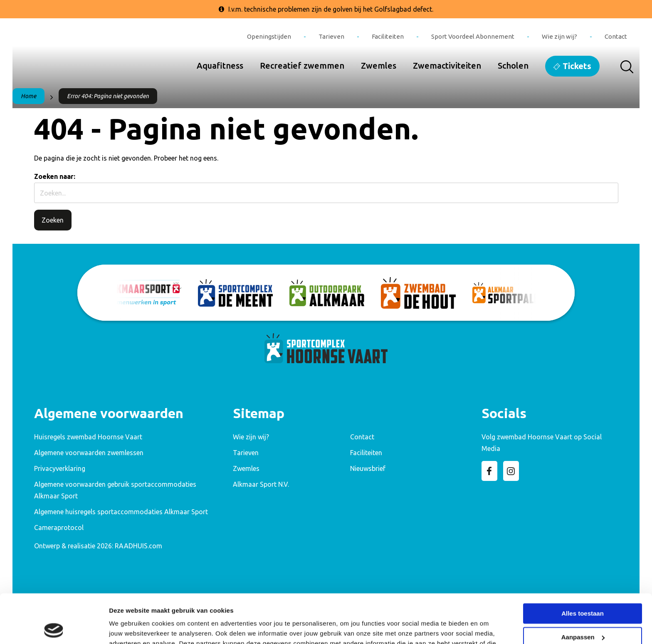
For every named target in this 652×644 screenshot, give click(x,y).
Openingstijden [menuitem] (269, 36)
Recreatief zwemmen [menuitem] (302, 66)
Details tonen (129, 628)
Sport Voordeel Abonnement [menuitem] (473, 36)
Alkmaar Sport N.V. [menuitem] (261, 484)
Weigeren (582, 612)
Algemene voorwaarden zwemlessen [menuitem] (89, 453)
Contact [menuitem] (616, 36)
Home (28, 96)
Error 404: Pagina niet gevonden (108, 96)
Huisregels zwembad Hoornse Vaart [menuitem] (88, 437)
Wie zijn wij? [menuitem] (559, 36)
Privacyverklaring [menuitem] (60, 468)
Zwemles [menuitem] (379, 66)
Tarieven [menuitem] (331, 36)
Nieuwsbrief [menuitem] (368, 468)
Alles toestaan (583, 565)
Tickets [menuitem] (577, 66)
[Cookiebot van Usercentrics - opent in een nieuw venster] (54, 628)
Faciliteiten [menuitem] (388, 36)
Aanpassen (583, 588)
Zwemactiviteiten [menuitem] (447, 66)
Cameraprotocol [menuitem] (59, 528)
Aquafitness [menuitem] (220, 66)
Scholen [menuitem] (513, 66)
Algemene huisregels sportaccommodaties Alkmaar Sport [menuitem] (121, 512)
